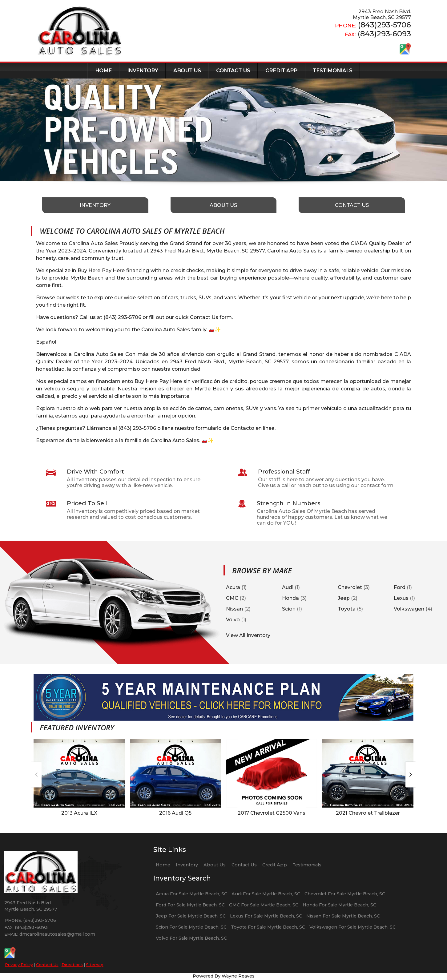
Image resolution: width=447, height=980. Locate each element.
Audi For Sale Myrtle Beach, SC (266, 894)
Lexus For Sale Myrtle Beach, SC (266, 916)
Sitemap (95, 965)
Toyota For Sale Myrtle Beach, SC (268, 927)
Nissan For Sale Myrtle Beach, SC (343, 916)
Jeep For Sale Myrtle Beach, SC (191, 916)
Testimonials (307, 865)
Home (163, 865)
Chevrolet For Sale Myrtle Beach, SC (345, 894)
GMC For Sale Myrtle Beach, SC (264, 905)
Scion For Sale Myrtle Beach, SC (191, 927)
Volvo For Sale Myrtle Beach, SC (191, 938)
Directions (72, 965)
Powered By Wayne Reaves (224, 976)
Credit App (275, 865)
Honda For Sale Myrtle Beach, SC (339, 905)
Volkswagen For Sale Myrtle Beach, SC (352, 927)
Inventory (187, 865)
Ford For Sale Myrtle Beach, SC (190, 905)
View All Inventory (248, 635)
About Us (215, 865)
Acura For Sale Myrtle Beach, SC (191, 894)
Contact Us (47, 965)
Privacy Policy (19, 965)
